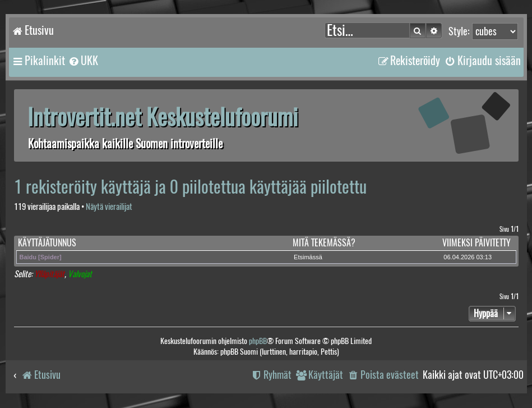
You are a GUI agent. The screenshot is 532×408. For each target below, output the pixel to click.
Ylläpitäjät (49, 274)
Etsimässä (308, 257)
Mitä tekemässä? (324, 243)
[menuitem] (83, 61)
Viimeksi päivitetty (477, 243)
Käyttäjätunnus (47, 243)
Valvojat (80, 274)
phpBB (258, 341)
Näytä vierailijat (109, 207)
